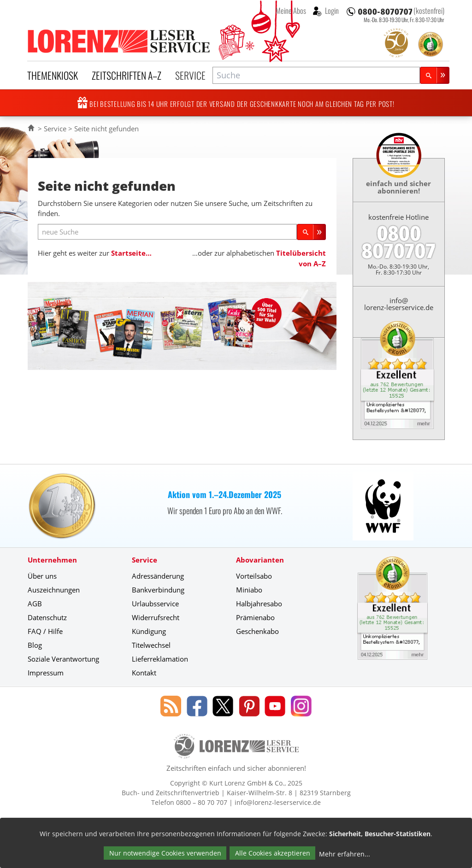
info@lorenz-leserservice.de (399, 304)
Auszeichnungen (54, 590)
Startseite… (131, 253)
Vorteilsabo (254, 576)
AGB (35, 604)
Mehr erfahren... (345, 854)
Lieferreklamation (160, 659)
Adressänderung (158, 576)
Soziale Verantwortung (63, 659)
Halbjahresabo (259, 604)
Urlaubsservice (155, 604)
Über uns (42, 576)
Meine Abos (291, 11)
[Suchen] (435, 75)
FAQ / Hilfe (45, 631)
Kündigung (149, 631)
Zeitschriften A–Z (127, 75)
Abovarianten (260, 560)
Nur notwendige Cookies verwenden (165, 853)
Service (190, 75)
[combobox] (316, 75)
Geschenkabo (257, 631)
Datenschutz (47, 617)
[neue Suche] (167, 232)
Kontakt (144, 673)
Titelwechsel (151, 645)
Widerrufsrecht (156, 617)
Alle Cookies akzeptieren (273, 853)
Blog (35, 645)
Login (331, 11)
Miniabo (249, 590)
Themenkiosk (53, 75)
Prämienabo (255, 617)
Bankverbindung (158, 590)
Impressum (46, 673)
